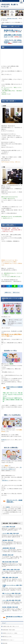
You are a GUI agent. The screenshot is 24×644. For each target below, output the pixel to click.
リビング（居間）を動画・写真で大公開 (10, 533)
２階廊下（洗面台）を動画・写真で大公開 (11, 570)
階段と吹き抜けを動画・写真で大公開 (10, 562)
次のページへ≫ (16, 292)
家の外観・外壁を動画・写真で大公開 (10, 607)
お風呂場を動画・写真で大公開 (9, 548)
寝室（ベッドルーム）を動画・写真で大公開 (11, 593)
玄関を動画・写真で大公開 (8, 555)
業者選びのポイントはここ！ (9, 640)
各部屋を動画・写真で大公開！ (12, 19)
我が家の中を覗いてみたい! (12, 30)
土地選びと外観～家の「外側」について (11, 626)
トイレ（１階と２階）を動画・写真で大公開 (11, 600)
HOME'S (8, 507)
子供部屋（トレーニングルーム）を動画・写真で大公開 (12, 586)
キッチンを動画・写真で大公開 (9, 527)
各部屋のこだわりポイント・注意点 (10, 633)
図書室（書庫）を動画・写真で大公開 (10, 577)
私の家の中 (4, 440)
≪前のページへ (8, 292)
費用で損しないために (7, 637)
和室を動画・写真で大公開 (8, 540)
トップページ (3, 19)
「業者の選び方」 (5, 480)
